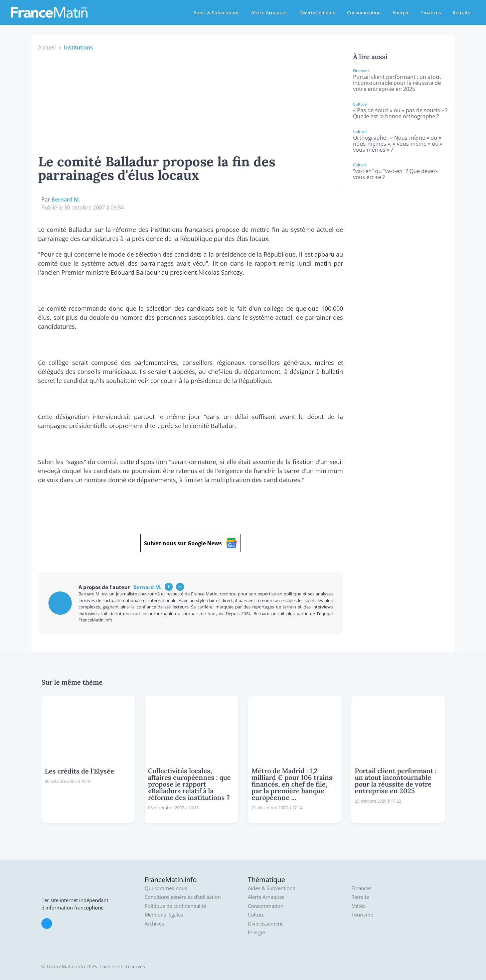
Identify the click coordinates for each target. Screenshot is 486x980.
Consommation (364, 13)
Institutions (78, 47)
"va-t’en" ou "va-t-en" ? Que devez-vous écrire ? (395, 174)
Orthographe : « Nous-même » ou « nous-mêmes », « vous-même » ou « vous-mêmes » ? (398, 144)
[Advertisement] (191, 102)
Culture (256, 915)
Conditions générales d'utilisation (183, 897)
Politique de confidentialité (175, 906)
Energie (401, 13)
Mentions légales (164, 915)
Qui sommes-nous (166, 888)
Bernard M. (66, 199)
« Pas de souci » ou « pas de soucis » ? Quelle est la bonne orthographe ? (400, 113)
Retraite (461, 13)
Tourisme (362, 915)
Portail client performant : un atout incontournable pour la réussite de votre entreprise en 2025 (397, 83)
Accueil (47, 47)
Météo (359, 906)
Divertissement (265, 924)
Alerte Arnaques (269, 13)
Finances (431, 13)
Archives (154, 924)
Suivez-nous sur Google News (190, 543)
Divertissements (317, 13)
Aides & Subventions (216, 13)
